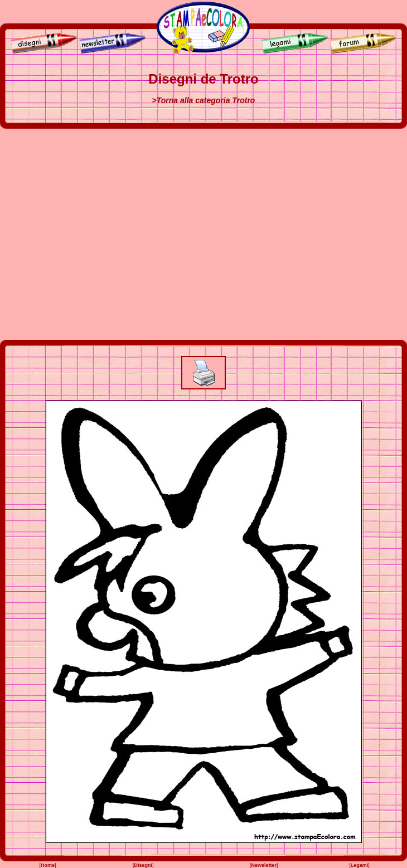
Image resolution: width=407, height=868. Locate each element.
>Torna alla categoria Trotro (204, 100)
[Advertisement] (105, 234)
